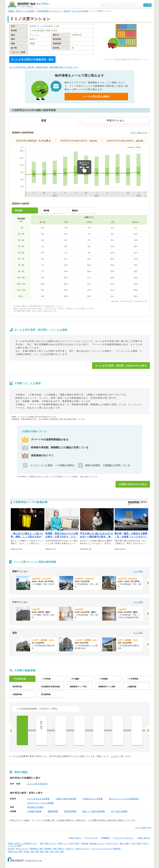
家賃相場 (85, 843)
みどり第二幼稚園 (119, 811)
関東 (21, 852)
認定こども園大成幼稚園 (94, 811)
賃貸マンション (51, 843)
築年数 (46, 211)
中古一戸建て (137, 843)
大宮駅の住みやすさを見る (133, 484)
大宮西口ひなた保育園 (93, 799)
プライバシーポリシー (124, 838)
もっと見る (138, 571)
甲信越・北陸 (29, 852)
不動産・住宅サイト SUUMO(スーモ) (22, 843)
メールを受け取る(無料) (96, 96)
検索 (149, 5)
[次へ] (148, 583)
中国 (52, 852)
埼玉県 (67, 11)
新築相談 (48, 849)
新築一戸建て (125, 843)
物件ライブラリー (83, 849)
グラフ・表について (139, 133)
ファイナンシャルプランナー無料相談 (106, 849)
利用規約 (106, 838)
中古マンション (112, 843)
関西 (42, 852)
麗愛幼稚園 (53, 811)
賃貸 (41, 843)
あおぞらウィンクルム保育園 (40, 803)
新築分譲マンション (97, 843)
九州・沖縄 (59, 852)
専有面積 (19, 211)
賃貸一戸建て (75, 843)
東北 (16, 852)
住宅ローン (70, 849)
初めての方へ (76, 838)
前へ (12, 731)
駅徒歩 (75, 211)
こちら (114, 756)
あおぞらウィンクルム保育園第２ (124, 799)
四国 (47, 852)
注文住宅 (11, 849)
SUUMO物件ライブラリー (49, 11)
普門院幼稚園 (70, 811)
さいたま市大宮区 (80, 11)
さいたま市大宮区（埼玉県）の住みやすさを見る (121, 366)
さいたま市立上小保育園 (38, 799)
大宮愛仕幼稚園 (34, 811)
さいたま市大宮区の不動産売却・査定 (32, 60)
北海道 (10, 852)
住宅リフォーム (22, 849)
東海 (37, 852)
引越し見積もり (59, 849)
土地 (145, 843)
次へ (148, 731)
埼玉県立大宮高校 (35, 807)
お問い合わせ (144, 838)
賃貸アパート (63, 843)
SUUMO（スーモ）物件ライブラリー (29, 4)
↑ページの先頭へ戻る (143, 828)
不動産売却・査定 (36, 849)
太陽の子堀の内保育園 (66, 799)
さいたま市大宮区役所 (37, 784)
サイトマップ (92, 838)
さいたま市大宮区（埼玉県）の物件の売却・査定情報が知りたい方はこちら (44, 67)
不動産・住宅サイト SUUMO (21, 11)
